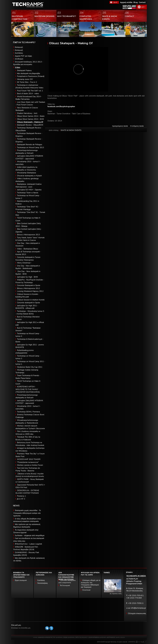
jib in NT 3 (21, 499)
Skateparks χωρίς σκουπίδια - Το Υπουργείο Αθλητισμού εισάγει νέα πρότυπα (27, 513)
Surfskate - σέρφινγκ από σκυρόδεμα (30, 535)
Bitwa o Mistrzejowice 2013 (28, 235)
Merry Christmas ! (24, 263)
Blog (136, 2)
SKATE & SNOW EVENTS (71, 130)
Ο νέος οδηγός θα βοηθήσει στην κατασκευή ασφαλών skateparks (27, 520)
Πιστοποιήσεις (43, 583)
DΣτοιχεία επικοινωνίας (137, 613)
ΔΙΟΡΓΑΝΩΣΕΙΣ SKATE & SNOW (116, 637)
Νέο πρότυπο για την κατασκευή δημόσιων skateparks (27, 526)
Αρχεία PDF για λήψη (23, 56)
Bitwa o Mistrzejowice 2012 (28, 288)
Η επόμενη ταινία (137, 126)
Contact (142, 2)
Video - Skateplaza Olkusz (28, 249)
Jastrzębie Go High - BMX (27, 277)
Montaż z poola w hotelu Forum (30, 465)
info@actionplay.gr (138, 608)
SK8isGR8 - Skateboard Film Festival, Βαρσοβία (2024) (26, 548)
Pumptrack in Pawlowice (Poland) (31, 76)
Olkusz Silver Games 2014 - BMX (30, 119)
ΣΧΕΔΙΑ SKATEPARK (69, 637)
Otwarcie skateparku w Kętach (29, 176)
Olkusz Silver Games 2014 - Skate (31, 116)
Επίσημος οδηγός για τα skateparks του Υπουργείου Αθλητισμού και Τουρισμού (91, 584)
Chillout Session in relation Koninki (31, 300)
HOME (35, 637)
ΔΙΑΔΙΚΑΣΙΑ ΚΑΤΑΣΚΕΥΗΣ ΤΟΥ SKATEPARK (50, 637)
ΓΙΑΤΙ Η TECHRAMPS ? (82, 637)
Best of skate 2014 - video (28, 94)
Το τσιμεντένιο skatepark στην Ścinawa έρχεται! (26, 531)
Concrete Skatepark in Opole (29, 285)
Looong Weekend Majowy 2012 (30, 291)
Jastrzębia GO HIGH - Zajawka (29, 190)
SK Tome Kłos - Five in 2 (27, 82)
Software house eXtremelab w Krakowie (141, 642)
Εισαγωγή (19, 47)
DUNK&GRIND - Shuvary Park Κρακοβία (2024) (26, 554)
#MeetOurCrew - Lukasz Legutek (28, 544)
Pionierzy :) (21, 496)
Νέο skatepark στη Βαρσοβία (28, 73)
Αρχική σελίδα (126, 2)
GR (143, 7)
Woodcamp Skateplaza (26, 173)
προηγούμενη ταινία (120, 126)
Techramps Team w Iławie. (28, 193)
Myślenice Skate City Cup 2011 (30, 367)
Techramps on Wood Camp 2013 (30, 148)
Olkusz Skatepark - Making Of (30, 122)
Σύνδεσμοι (19, 59)
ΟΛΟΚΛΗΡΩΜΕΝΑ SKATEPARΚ (97, 637)
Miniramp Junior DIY (25, 79)
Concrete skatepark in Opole (28, 303)
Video (17, 67)
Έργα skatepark (21, 580)
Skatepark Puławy (24, 70)
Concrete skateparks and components (67, 581)
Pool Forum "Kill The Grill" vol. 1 (30, 91)
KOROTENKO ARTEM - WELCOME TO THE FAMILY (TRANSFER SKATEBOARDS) (28, 389)
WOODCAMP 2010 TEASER (29, 459)
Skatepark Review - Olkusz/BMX (30, 125)
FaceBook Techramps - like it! (114, 2)
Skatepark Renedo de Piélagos (30, 145)
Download (86, 590)
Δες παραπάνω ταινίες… (116, 594)
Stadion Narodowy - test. (27, 113)
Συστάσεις (19, 53)
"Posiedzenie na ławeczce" (28, 462)
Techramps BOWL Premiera (28, 412)
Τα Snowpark (65, 585)
